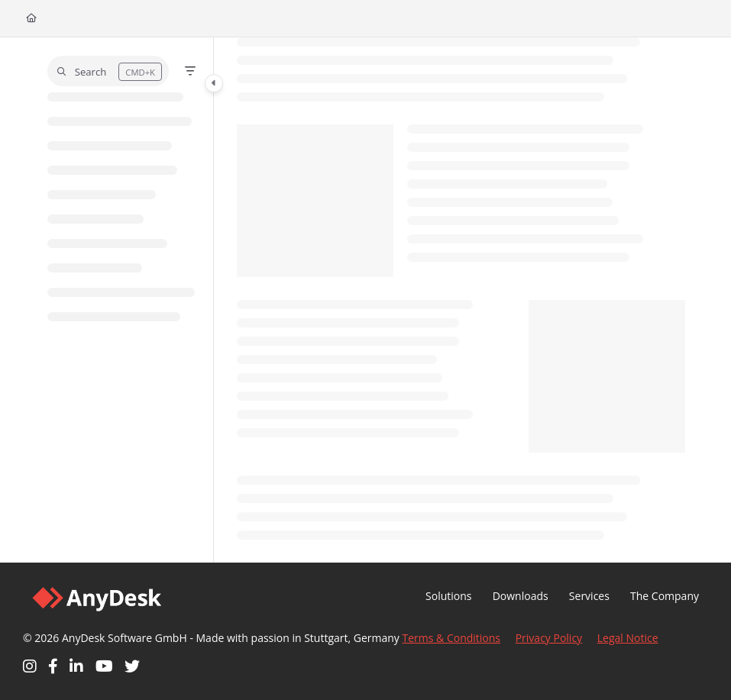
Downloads (521, 596)
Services (589, 596)
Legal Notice (628, 638)
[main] (461, 300)
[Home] (31, 19)
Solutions (448, 596)
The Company (665, 596)
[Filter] (190, 71)
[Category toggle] (214, 83)
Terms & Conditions (452, 638)
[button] (108, 71)
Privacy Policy (549, 638)
